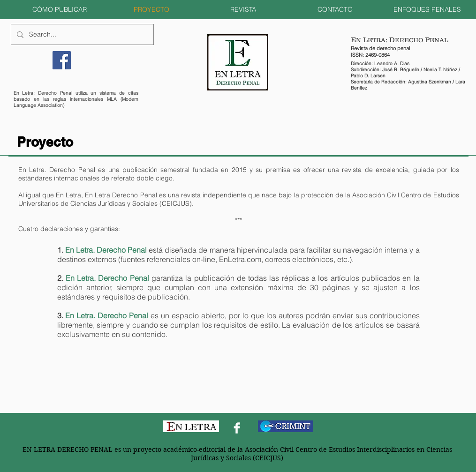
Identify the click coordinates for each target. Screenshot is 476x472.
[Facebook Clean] (237, 428)
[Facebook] (62, 60)
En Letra (68, 195)
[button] (60, 10)
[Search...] (81, 34)
